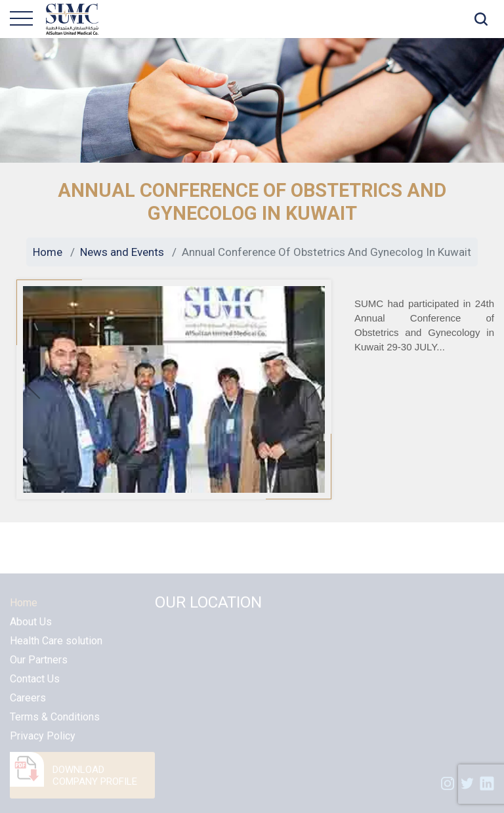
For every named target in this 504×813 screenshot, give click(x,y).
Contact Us (35, 689)
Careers (28, 708)
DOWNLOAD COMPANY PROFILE (95, 786)
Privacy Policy (43, 746)
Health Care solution (56, 651)
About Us (31, 632)
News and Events (122, 252)
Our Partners (39, 670)
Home (48, 252)
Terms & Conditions (55, 727)
